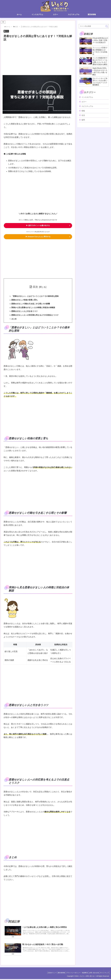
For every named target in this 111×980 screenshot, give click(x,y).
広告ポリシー (48, 974)
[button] (107, 26)
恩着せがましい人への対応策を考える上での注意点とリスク (35, 316)
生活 (6, 31)
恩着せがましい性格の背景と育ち (25, 301)
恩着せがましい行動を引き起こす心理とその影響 (31, 304)
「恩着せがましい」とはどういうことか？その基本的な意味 (35, 297)
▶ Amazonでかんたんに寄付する (38, 237)
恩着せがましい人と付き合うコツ (25, 312)
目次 (35, 287)
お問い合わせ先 (92, 974)
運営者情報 (58, 974)
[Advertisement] (38, 57)
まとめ (14, 320)
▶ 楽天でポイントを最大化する (38, 226)
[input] (94, 26)
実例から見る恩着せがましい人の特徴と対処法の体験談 (34, 308)
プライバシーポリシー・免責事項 (74, 974)
